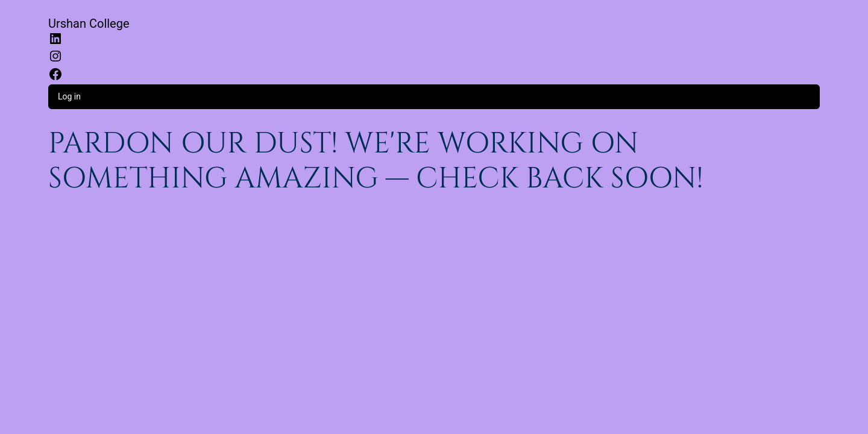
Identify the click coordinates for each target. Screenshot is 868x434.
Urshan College (89, 24)
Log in (69, 96)
